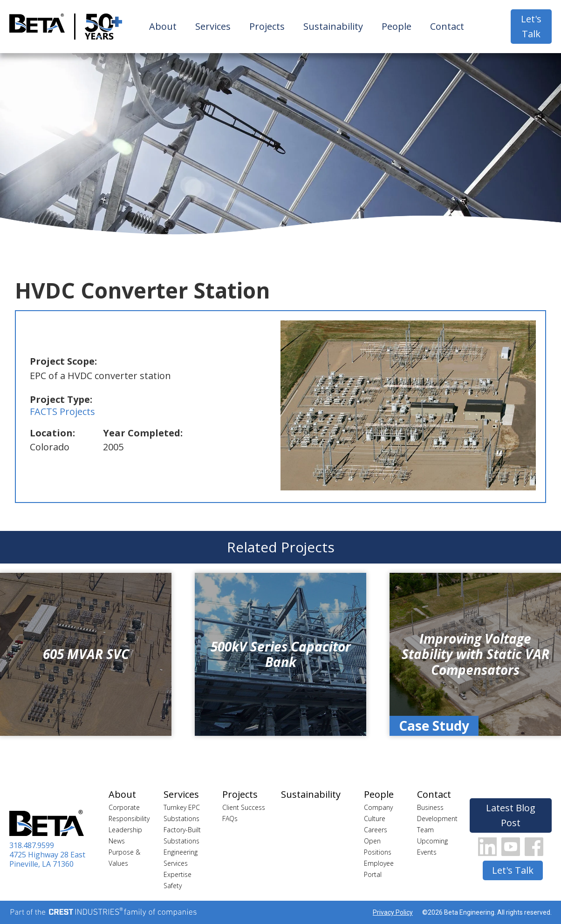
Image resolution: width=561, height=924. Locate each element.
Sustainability (333, 26)
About (163, 26)
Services (213, 26)
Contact (447, 26)
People (397, 26)
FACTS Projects (62, 411)
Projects (267, 26)
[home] (37, 27)
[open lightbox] (408, 405)
